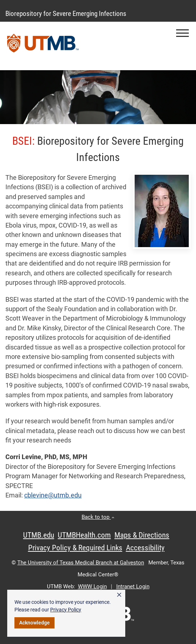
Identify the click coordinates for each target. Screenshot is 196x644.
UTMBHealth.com (84, 535)
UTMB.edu (39, 535)
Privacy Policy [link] (66, 610)
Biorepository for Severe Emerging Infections (66, 14)
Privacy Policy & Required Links (75, 548)
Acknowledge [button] (34, 623)
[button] (182, 33)
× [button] (119, 595)
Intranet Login (133, 586)
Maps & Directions (142, 535)
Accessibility (145, 548)
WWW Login (92, 586)
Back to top (98, 517)
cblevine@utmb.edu (53, 495)
